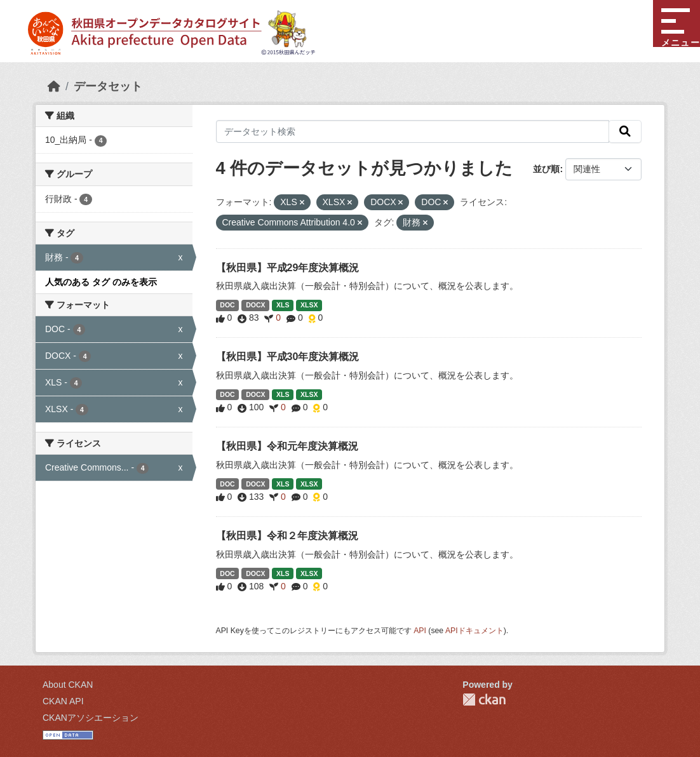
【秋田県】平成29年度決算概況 (288, 268)
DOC (227, 305)
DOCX (255, 305)
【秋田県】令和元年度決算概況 (287, 446)
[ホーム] (54, 86)
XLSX (309, 305)
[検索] (625, 131)
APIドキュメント (475, 631)
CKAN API (63, 701)
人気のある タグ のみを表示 (101, 282)
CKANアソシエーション (91, 718)
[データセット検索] (413, 131)
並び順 (546, 169)
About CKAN (68, 685)
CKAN (484, 700)
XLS (283, 305)
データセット (108, 86)
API (420, 631)
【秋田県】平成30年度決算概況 (288, 357)
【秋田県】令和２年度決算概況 (287, 536)
